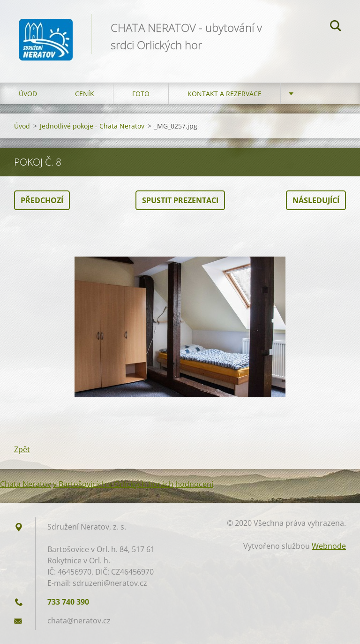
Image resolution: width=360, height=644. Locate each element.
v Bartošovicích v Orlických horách (113, 484)
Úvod (28, 94)
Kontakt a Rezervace (225, 94)
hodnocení (194, 484)
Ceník (85, 94)
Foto (141, 94)
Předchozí (42, 200)
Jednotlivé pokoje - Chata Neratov (92, 126)
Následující (316, 200)
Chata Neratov (26, 484)
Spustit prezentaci (180, 200)
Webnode (329, 546)
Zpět (22, 449)
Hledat (336, 27)
